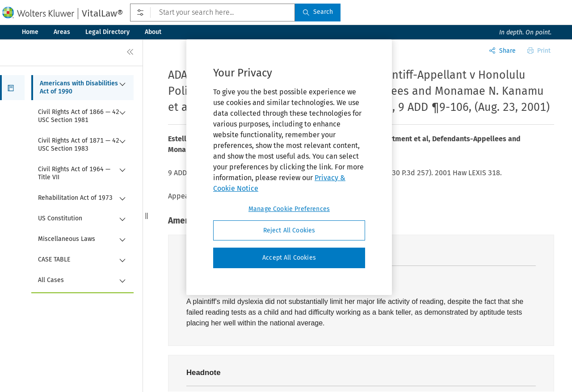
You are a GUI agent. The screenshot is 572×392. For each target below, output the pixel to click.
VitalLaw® (102, 13)
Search (318, 12)
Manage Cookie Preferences (289, 209)
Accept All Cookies (289, 258)
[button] (12, 88)
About (153, 32)
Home (30, 32)
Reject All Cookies (289, 230)
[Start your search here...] (212, 13)
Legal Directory (107, 32)
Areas (62, 32)
